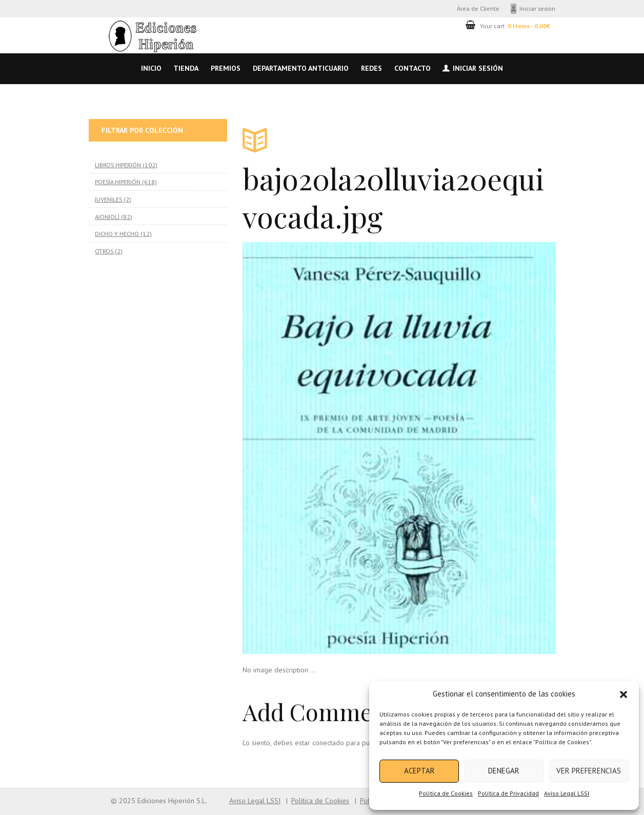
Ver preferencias (589, 771)
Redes (371, 68)
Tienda (186, 68)
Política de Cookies (446, 793)
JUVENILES (108, 199)
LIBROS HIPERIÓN (118, 165)
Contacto (412, 68)
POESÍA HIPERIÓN (118, 182)
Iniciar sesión (537, 8)
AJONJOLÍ (107, 216)
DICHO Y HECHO (117, 233)
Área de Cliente (478, 8)
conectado (328, 743)
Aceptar (419, 771)
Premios (226, 68)
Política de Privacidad (508, 793)
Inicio (151, 68)
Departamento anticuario (301, 68)
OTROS (104, 251)
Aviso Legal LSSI (567, 793)
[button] (623, 694)
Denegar (504, 771)
